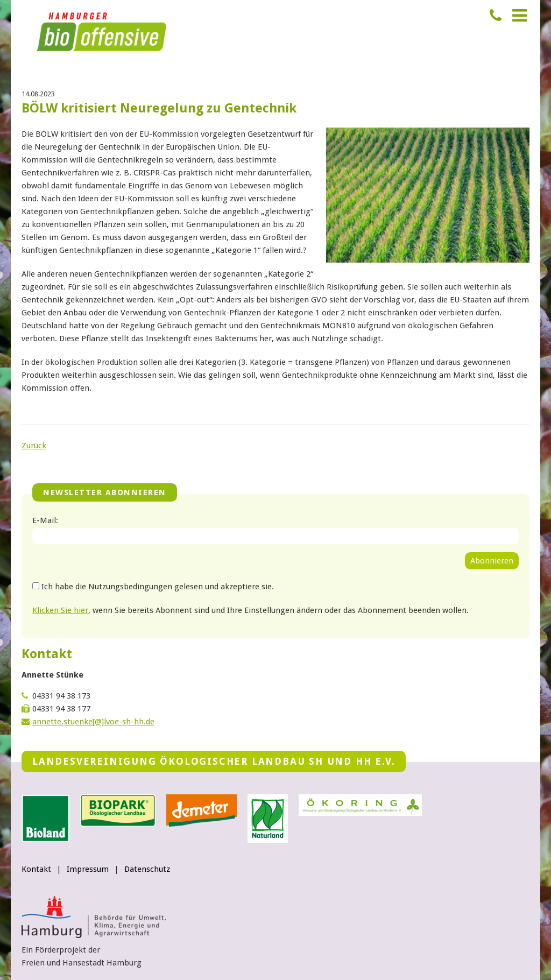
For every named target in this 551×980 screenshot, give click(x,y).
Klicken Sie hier (60, 610)
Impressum (88, 869)
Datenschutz (147, 869)
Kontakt (36, 869)
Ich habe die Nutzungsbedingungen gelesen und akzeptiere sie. (158, 587)
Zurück (34, 446)
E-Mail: (45, 520)
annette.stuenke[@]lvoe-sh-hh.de (93, 722)
